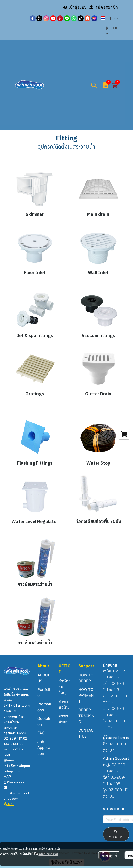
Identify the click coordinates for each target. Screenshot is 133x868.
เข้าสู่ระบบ (75, 7)
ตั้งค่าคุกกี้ (109, 855)
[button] (110, 18)
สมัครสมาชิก (104, 7)
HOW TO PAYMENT (86, 696)
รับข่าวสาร (116, 834)
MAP (9, 804)
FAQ (41, 733)
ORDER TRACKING (86, 716)
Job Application (44, 748)
